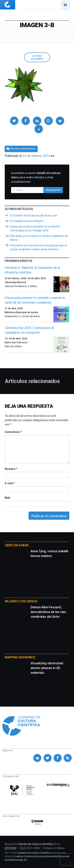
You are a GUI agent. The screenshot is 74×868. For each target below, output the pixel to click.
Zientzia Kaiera (17, 545)
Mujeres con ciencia (21, 601)
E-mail (10, 483)
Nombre (11, 469)
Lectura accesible (37, 57)
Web (7, 498)
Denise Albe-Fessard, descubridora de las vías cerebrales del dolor (48, 612)
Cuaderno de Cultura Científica (34, 853)
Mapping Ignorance (20, 657)
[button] (14, 121)
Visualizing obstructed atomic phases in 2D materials (47, 668)
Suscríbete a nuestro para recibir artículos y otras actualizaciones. (36, 177)
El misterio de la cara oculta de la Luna (34, 215)
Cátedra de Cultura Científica (35, 844)
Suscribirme (53, 190)
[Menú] (65, 5)
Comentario (13, 432)
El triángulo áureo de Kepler (27, 221)
